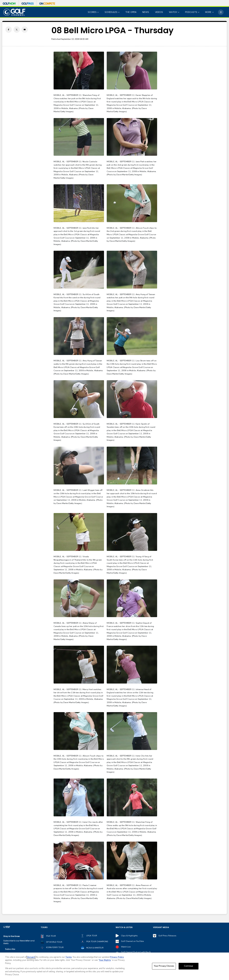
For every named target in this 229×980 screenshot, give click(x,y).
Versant (31, 957)
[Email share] (25, 30)
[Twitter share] (17, 30)
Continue (189, 966)
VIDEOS (159, 12)
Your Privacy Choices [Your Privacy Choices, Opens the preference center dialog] (164, 966)
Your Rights (105, 960)
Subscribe (10, 949)
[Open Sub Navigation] (98, 12)
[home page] (14, 12)
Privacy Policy (117, 957)
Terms (69, 957)
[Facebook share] (9, 30)
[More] (221, 12)
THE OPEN (131, 12)
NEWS (146, 12)
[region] (114, 966)
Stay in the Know (12, 936)
